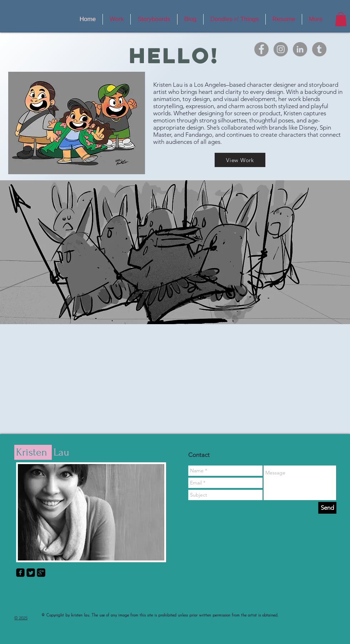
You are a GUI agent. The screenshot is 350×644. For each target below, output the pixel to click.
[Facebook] (261, 49)
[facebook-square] (20, 573)
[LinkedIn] (300, 49)
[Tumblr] (319, 49)
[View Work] (240, 160)
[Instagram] (281, 49)
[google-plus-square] (41, 573)
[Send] (327, 508)
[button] (341, 19)
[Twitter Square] (31, 573)
